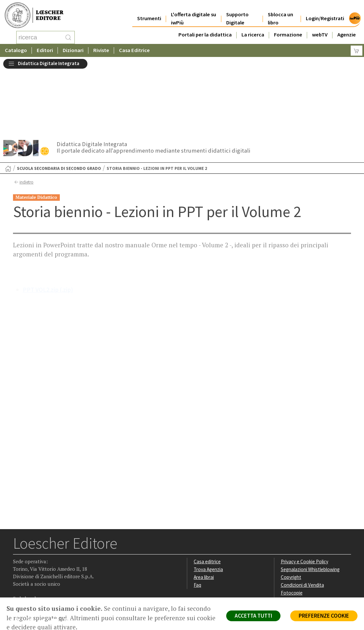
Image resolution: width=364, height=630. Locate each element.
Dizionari (73, 50)
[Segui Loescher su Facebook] (19, 556)
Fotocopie (292, 527)
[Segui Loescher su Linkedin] (44, 556)
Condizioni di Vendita (302, 519)
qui (63, 618)
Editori (45, 50)
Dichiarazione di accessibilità (310, 534)
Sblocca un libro (280, 14)
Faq (197, 519)
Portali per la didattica (205, 30)
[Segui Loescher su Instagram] (31, 556)
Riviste (101, 50)
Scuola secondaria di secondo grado (59, 103)
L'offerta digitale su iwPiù (194, 14)
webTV (320, 30)
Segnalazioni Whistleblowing (310, 504)
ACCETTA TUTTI (253, 616)
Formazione (288, 30)
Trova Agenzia (208, 504)
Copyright (291, 511)
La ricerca (253, 30)
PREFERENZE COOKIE (324, 616)
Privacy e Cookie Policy (305, 496)
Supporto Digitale (237, 14)
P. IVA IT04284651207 (35, 583)
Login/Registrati (325, 14)
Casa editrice (207, 496)
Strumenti (149, 14)
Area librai (204, 511)
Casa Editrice (134, 50)
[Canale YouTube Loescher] (57, 556)
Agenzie (347, 30)
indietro (23, 116)
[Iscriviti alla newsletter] (69, 556)
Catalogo (16, 50)
